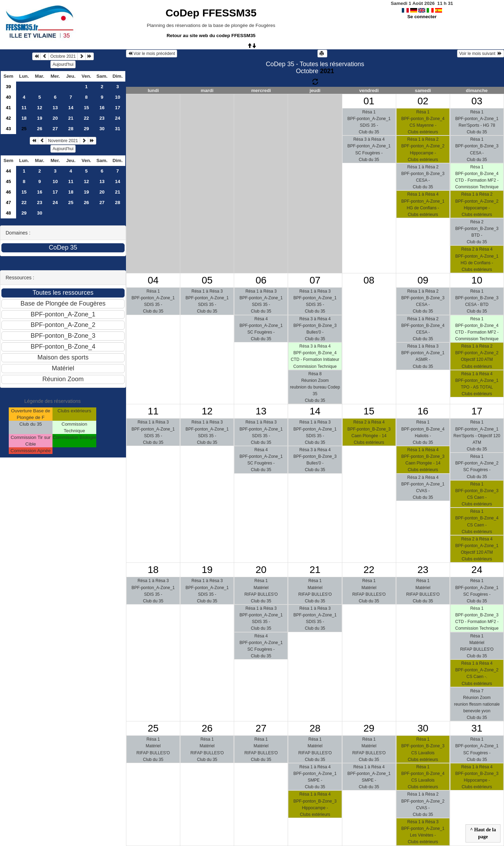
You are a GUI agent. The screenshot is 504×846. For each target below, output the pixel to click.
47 (9, 202)
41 (9, 108)
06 (261, 280)
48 (9, 213)
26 (40, 129)
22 (86, 118)
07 (315, 280)
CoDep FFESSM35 (211, 13)
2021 (327, 71)
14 (71, 108)
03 (477, 101)
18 (24, 118)
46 (9, 192)
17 (117, 108)
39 (9, 87)
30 (102, 129)
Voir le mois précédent (152, 54)
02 (423, 101)
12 (40, 108)
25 (71, 202)
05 (207, 280)
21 (71, 118)
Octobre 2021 (63, 56)
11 (24, 108)
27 (55, 129)
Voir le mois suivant (481, 54)
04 (153, 280)
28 (71, 129)
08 (369, 280)
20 (55, 118)
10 (117, 97)
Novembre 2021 (63, 141)
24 (117, 118)
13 (55, 108)
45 (9, 181)
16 (102, 108)
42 (9, 118)
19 (40, 118)
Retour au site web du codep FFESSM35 (211, 36)
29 (86, 129)
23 (102, 118)
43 (9, 129)
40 (9, 97)
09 (423, 280)
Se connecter (422, 17)
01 (369, 101)
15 (86, 108)
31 (117, 129)
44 (9, 171)
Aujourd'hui (63, 64)
